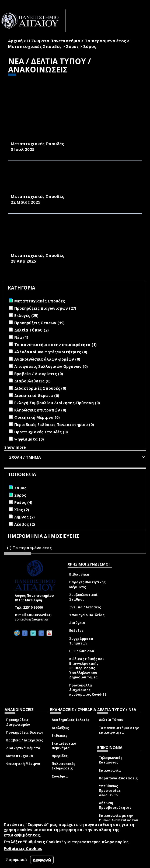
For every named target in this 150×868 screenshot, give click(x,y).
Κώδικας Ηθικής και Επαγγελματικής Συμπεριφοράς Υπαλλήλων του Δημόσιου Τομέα (87, 668)
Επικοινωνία (110, 770)
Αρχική (15, 41)
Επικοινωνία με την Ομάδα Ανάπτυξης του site (118, 820)
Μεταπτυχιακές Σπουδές (35, 46)
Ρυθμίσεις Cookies (23, 848)
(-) (10, 548)
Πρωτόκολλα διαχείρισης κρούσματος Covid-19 (88, 690)
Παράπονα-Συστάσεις (118, 778)
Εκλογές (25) (26, 316)
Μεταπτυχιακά (20, 756)
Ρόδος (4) (23, 502)
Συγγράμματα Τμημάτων (81, 641)
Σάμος (72, 46)
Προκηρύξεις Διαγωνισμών (18, 722)
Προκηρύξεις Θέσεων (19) (39, 323)
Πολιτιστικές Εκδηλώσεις (63, 766)
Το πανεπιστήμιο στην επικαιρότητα (119, 730)
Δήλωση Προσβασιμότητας (115, 805)
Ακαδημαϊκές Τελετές (71, 720)
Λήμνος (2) (25, 517)
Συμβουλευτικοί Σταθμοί (83, 597)
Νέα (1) (21, 337)
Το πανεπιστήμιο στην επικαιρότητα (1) (55, 345)
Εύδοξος (76, 631)
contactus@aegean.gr (33, 619)
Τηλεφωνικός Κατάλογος (111, 760)
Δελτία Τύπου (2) (32, 330)
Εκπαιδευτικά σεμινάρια (64, 746)
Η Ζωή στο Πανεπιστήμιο (54, 41)
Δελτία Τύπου (111, 720)
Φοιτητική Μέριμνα (23, 764)
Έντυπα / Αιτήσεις (85, 607)
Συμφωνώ (16, 860)
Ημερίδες (60, 756)
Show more (15, 447)
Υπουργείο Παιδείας (87, 615)
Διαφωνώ (42, 860)
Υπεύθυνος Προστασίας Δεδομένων (110, 791)
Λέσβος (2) (25, 524)
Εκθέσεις (60, 736)
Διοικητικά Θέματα (23, 748)
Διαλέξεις (60, 728)
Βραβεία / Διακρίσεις (25, 740)
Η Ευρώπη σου (82, 651)
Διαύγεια (77, 623)
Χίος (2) (22, 510)
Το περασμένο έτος (105, 41)
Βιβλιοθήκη (79, 574)
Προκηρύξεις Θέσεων (25, 732)
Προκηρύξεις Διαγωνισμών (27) (45, 308)
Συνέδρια (60, 776)
